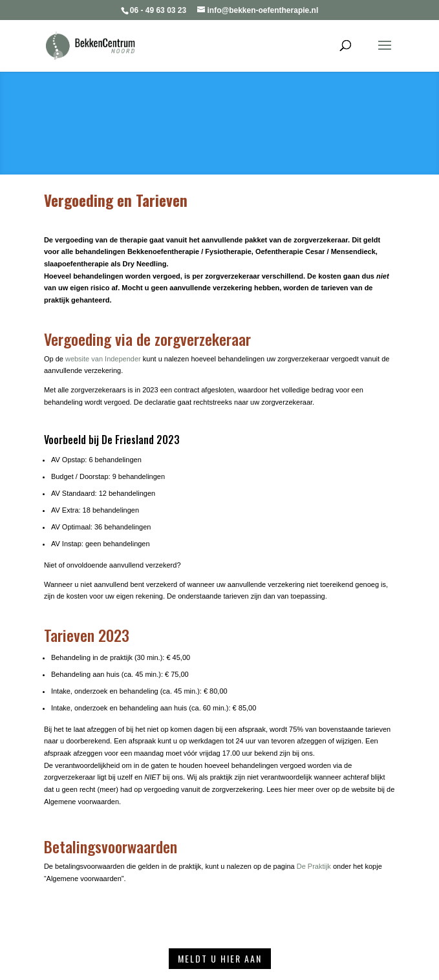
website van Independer (103, 359)
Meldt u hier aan (220, 958)
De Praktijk (314, 866)
